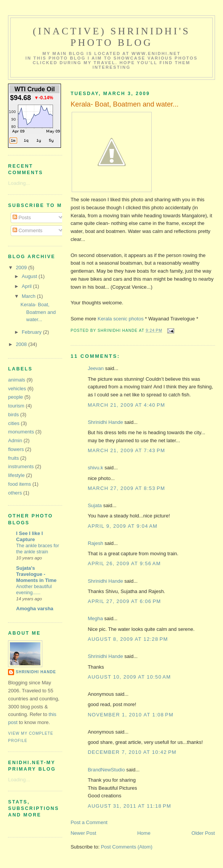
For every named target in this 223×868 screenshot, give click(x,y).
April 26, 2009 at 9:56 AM (124, 563)
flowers (16, 449)
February (32, 332)
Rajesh (95, 543)
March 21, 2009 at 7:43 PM (126, 450)
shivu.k (95, 468)
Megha (95, 618)
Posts (22, 217)
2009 (22, 268)
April (27, 286)
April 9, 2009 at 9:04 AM (123, 526)
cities (14, 423)
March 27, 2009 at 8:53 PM (126, 488)
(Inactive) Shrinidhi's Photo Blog (111, 37)
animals (17, 380)
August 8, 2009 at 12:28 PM (128, 639)
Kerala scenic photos (121, 319)
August (30, 276)
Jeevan (96, 368)
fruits (13, 458)
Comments (27, 230)
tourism (16, 406)
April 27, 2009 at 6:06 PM (124, 601)
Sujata (95, 505)
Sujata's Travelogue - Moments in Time (36, 574)
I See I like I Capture (29, 536)
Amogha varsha (35, 609)
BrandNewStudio (106, 770)
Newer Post (83, 833)
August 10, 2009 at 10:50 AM (129, 677)
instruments (21, 466)
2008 (22, 344)
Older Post (203, 833)
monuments (21, 432)
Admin (15, 440)
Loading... (19, 183)
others (15, 493)
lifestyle (16, 475)
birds (13, 415)
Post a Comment (89, 822)
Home (144, 833)
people (15, 397)
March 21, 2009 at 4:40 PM (126, 405)
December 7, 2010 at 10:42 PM (132, 752)
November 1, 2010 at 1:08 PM (131, 715)
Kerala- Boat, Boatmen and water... (38, 312)
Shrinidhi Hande (105, 422)
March (29, 296)
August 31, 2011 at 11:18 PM (129, 806)
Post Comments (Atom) (127, 847)
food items (19, 484)
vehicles (17, 389)
